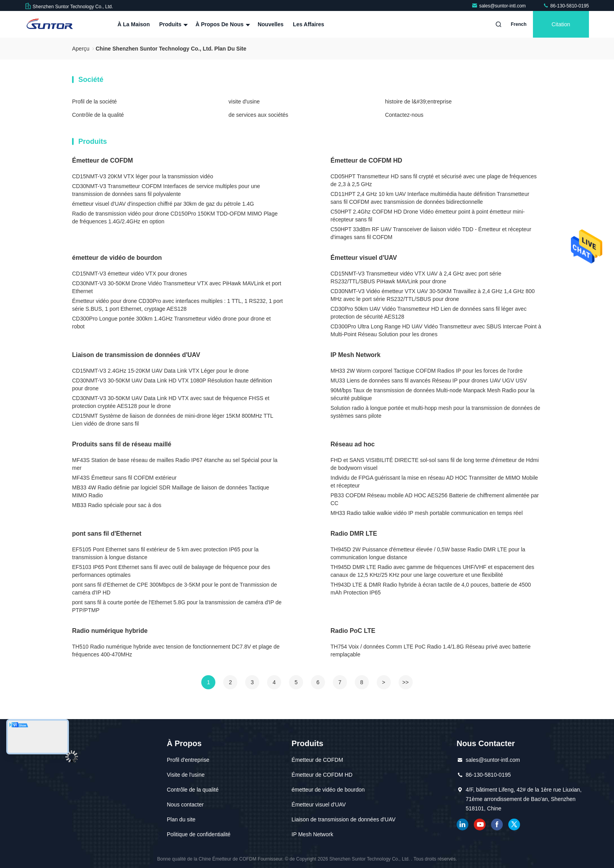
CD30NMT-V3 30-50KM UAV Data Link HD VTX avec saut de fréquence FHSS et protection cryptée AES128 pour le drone (171, 402)
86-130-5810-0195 (566, 6)
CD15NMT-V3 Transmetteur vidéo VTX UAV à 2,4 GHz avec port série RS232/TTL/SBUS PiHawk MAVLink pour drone (416, 277)
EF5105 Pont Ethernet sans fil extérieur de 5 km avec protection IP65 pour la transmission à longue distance (165, 553)
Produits (172, 24)
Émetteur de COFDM (103, 160)
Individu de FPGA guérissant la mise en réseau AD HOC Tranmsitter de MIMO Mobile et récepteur (434, 482)
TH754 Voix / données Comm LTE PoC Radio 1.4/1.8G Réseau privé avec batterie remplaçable (431, 651)
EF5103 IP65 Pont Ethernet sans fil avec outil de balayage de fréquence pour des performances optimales (171, 571)
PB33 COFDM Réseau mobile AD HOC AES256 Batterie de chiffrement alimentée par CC (435, 499)
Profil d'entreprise (188, 760)
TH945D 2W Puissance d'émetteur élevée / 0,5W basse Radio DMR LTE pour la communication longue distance (428, 553)
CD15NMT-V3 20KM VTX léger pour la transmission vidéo (143, 176)
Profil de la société (94, 101)
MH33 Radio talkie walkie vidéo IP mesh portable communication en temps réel (427, 513)
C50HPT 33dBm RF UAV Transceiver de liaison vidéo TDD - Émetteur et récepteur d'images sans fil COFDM (431, 233)
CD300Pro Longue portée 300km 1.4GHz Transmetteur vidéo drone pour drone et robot (171, 323)
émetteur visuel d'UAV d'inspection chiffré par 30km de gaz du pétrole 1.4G (163, 204)
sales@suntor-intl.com (499, 6)
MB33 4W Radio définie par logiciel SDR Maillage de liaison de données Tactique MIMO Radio (171, 491)
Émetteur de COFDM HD (366, 160)
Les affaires (309, 24)
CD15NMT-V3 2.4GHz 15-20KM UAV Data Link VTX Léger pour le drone (160, 371)
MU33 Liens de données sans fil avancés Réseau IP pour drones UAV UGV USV (429, 381)
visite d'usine (244, 101)
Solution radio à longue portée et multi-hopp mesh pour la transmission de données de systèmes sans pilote (435, 412)
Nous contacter (185, 805)
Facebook (497, 825)
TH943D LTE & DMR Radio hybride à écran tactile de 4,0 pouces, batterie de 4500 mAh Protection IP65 (431, 589)
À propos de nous (222, 24)
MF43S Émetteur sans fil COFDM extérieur (124, 478)
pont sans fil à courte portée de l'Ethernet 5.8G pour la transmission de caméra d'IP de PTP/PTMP (177, 606)
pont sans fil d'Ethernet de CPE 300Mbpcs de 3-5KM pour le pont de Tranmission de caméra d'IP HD (174, 589)
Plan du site (181, 819)
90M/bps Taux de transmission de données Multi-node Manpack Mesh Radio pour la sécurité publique (433, 394)
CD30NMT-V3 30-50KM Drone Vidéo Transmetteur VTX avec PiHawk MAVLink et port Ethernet (177, 287)
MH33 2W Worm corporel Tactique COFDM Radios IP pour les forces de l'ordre (427, 371)
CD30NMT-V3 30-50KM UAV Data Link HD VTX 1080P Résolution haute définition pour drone (172, 384)
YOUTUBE (480, 825)
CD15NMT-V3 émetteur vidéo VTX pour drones (129, 274)
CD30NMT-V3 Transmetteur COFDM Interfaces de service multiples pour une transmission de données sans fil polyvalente (166, 190)
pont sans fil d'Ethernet (107, 534)
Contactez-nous (404, 115)
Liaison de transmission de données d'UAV (136, 355)
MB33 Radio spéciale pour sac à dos (117, 505)
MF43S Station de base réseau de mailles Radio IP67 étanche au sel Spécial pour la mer (175, 464)
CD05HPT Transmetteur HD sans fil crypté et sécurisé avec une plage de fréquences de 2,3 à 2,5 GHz (434, 180)
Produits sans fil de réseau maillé (122, 444)
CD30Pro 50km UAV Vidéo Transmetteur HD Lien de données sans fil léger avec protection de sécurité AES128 (429, 313)
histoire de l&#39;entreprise (418, 101)
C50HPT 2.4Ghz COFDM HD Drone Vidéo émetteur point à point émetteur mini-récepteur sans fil (428, 216)
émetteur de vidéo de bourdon (117, 258)
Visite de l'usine (186, 775)
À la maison (134, 24)
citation (561, 24)
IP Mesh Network (356, 355)
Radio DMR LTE (354, 534)
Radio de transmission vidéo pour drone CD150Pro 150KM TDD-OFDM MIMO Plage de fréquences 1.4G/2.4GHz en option (175, 217)
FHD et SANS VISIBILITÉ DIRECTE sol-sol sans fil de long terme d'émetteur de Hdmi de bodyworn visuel (435, 464)
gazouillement (514, 825)
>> (405, 682)
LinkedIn (462, 825)
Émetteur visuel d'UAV (364, 258)
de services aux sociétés (259, 115)
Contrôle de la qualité (98, 115)
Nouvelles (271, 24)
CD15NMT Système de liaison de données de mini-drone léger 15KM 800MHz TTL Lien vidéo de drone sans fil (172, 420)
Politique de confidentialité (199, 834)
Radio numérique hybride (110, 631)
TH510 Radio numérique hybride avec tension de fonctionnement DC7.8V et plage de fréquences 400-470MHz (176, 651)
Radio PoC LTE (353, 631)
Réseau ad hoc (353, 444)
